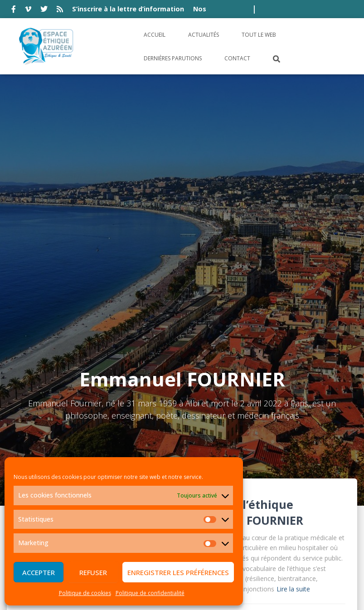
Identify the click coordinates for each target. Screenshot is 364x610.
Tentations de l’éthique (227, 267)
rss (60, 10)
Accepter (39, 572)
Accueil (155, 35)
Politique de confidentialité (150, 593)
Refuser (93, 572)
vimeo (28, 10)
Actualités (204, 35)
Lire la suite (293, 352)
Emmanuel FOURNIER (243, 283)
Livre (191, 381)
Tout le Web (259, 35)
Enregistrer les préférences (178, 572)
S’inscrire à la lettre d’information (128, 9)
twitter (44, 10)
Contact (237, 58)
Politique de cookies (85, 593)
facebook (14, 10)
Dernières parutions (173, 58)
